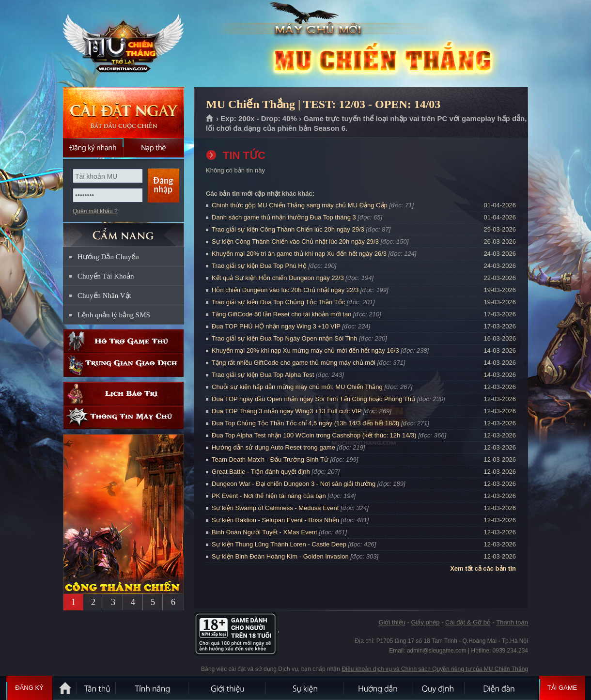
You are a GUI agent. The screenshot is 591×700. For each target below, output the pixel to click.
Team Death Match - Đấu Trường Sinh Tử (270, 459)
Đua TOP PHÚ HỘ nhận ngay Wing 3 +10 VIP (276, 326)
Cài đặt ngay (124, 113)
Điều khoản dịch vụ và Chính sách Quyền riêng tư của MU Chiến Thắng (435, 669)
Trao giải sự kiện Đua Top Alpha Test (263, 375)
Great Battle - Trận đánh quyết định (261, 472)
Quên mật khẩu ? (95, 211)
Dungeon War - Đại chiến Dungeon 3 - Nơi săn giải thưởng (294, 484)
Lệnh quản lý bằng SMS (114, 315)
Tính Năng (153, 688)
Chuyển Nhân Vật (104, 296)
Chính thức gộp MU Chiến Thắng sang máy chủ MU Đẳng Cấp (300, 205)
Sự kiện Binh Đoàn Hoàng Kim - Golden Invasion (280, 556)
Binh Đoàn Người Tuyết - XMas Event (264, 532)
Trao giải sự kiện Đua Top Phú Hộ (259, 266)
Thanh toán (512, 622)
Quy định (438, 688)
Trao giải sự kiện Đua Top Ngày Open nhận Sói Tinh (284, 338)
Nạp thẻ (154, 148)
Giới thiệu (392, 622)
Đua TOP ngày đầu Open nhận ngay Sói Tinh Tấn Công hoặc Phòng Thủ (313, 399)
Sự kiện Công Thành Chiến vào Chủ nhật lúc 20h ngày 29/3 (295, 241)
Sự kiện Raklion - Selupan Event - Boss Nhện (275, 520)
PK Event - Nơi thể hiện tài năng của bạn (269, 496)
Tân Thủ (97, 688)
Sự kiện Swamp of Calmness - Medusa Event (275, 508)
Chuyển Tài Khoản (106, 276)
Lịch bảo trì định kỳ (124, 394)
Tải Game (562, 688)
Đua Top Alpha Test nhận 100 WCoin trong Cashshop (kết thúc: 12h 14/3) (314, 435)
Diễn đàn (501, 688)
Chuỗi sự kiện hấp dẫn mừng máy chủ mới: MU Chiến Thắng (297, 387)
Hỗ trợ (124, 341)
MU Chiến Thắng (123, 44)
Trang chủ (210, 119)
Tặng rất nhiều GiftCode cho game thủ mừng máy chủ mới (294, 363)
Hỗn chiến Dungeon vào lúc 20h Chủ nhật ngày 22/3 (285, 290)
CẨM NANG (124, 231)
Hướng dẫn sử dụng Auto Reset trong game (273, 447)
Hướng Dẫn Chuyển (108, 257)
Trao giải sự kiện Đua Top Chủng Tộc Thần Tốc (278, 302)
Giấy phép (425, 622)
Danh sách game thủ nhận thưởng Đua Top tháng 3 (284, 217)
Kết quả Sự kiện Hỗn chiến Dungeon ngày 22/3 (278, 278)
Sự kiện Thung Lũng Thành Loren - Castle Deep (279, 544)
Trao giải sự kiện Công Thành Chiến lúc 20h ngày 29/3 (288, 229)
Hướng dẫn (378, 688)
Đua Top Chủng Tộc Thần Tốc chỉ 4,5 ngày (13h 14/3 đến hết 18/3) (305, 423)
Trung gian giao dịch (124, 365)
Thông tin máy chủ (124, 417)
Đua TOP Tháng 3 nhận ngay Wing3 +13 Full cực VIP (287, 411)
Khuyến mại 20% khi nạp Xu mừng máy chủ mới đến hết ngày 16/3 (305, 350)
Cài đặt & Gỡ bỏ (468, 622)
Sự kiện (305, 688)
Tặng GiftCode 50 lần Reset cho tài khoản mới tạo (281, 314)
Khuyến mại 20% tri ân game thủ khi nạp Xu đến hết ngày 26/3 (299, 254)
